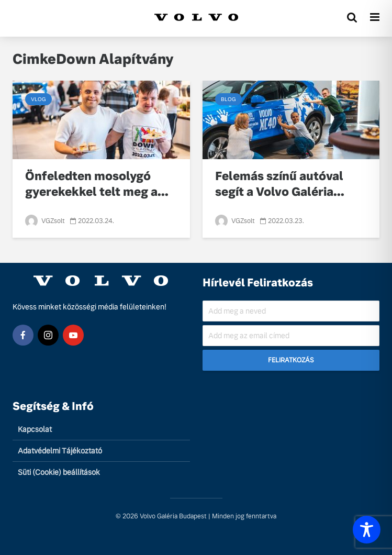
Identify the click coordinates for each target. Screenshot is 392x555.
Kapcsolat (35, 429)
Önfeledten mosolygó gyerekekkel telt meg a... (97, 184)
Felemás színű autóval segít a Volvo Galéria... (280, 184)
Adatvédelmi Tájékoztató (60, 451)
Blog (228, 99)
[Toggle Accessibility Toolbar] (367, 530)
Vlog (38, 99)
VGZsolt (45, 221)
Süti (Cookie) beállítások (59, 472)
